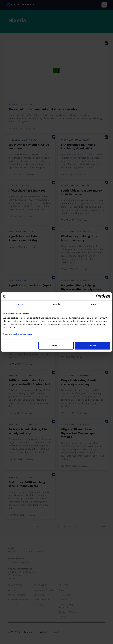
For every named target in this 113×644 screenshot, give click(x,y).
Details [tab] (56, 304)
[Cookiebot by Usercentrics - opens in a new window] (98, 296)
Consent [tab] (20, 304)
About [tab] (93, 304)
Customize (56, 346)
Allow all (92, 346)
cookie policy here (22, 334)
